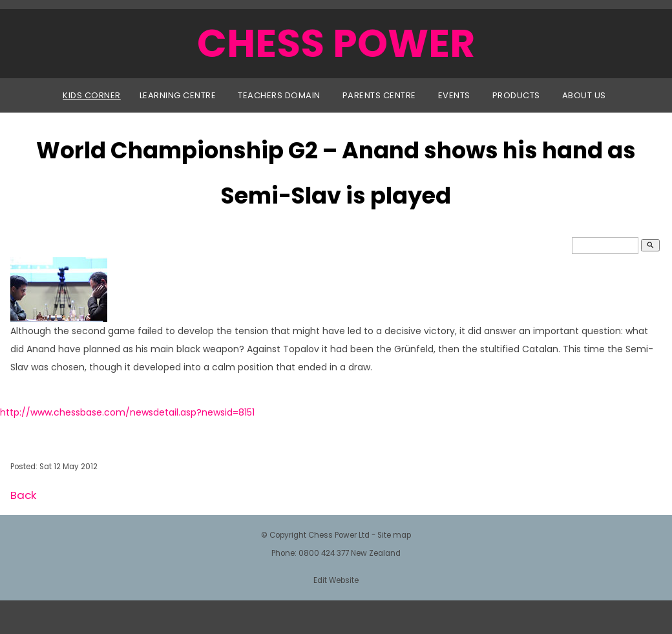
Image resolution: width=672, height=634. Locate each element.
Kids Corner (92, 95)
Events (454, 95)
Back (23, 495)
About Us (584, 95)
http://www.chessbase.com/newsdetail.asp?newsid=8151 (127, 412)
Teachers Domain (279, 95)
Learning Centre (178, 95)
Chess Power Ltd (339, 535)
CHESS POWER (336, 43)
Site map (394, 535)
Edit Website (336, 580)
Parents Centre (379, 95)
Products (516, 95)
